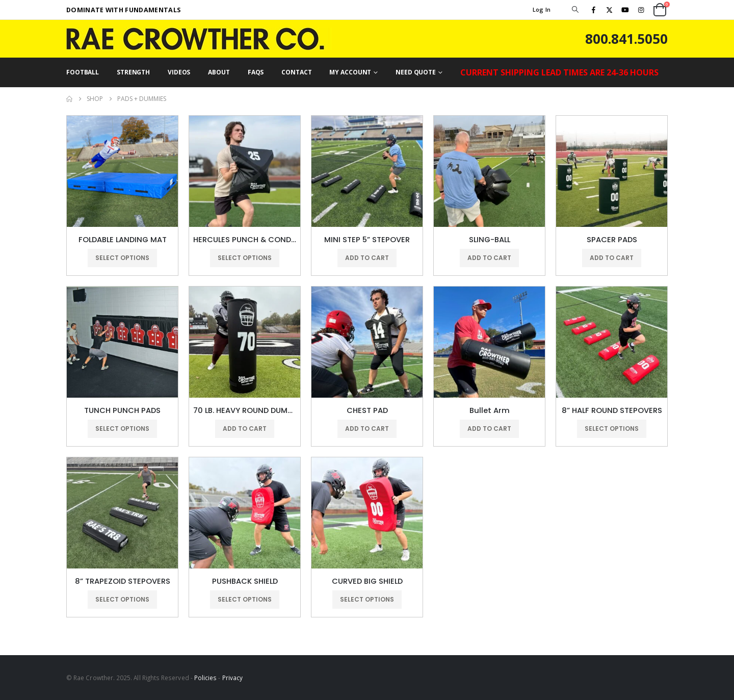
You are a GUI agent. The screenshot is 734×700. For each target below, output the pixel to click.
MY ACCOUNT (350, 72)
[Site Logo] (199, 39)
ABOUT (219, 72)
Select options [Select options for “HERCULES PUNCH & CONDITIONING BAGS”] (245, 258)
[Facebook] (593, 10)
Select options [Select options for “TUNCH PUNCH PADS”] (122, 429)
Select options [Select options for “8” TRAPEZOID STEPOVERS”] (122, 599)
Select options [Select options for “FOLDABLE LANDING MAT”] (122, 258)
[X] (609, 10)
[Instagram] (641, 10)
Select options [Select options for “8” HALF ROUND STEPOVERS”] (612, 429)
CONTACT (296, 72)
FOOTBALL (83, 72)
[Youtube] (625, 10)
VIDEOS (179, 72)
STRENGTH (133, 72)
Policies (206, 678)
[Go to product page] (122, 171)
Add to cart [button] (367, 258)
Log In (542, 9)
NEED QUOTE (416, 72)
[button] (575, 10)
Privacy (232, 678)
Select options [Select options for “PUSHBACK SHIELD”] (245, 599)
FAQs (256, 72)
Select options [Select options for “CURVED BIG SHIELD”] (367, 599)
